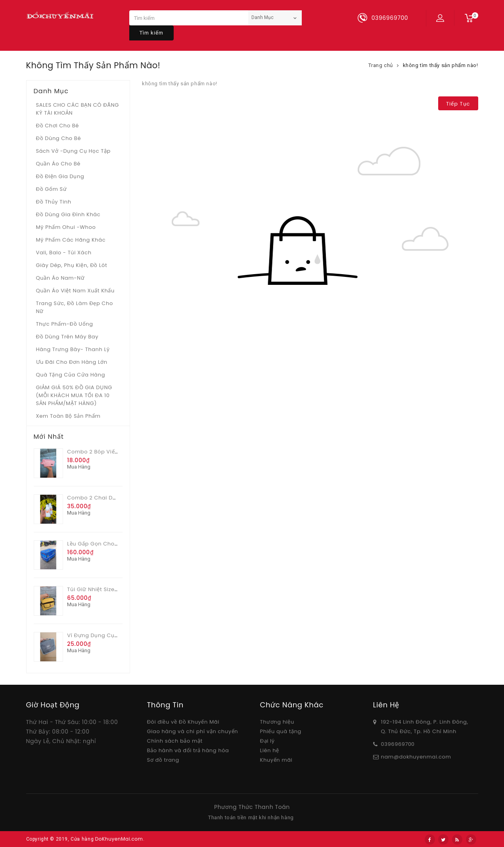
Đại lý (267, 741)
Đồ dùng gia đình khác (68, 214)
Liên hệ (270, 750)
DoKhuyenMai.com (119, 839)
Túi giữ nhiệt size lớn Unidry (106, 589)
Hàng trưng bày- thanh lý (73, 349)
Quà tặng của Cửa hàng (71, 375)
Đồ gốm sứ (52, 189)
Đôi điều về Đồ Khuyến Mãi (183, 722)
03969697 (395, 744)
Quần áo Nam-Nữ (60, 278)
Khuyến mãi (276, 760)
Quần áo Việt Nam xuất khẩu (76, 291)
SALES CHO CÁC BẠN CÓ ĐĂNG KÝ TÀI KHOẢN (78, 109)
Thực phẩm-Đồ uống (65, 324)
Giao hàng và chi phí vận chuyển (193, 731)
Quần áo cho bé (58, 164)
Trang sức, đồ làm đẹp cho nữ (75, 307)
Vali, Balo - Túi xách (64, 253)
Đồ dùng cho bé (59, 138)
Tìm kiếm (151, 33)
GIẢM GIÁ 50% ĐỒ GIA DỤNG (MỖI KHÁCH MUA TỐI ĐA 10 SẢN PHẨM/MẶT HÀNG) (74, 395)
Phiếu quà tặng (281, 731)
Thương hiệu (277, 722)
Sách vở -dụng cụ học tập (73, 151)
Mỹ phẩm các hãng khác (71, 240)
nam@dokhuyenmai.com (416, 757)
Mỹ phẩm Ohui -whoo (66, 227)
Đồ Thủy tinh (54, 202)
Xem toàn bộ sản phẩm (68, 416)
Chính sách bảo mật (175, 741)
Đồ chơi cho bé (58, 126)
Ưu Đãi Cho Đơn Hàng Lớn (72, 362)
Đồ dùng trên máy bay (67, 337)
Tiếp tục (458, 104)
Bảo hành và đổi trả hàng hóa (188, 750)
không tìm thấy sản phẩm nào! (441, 65)
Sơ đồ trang (163, 760)
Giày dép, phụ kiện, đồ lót (72, 265)
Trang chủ (381, 65)
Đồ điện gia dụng (60, 176)
